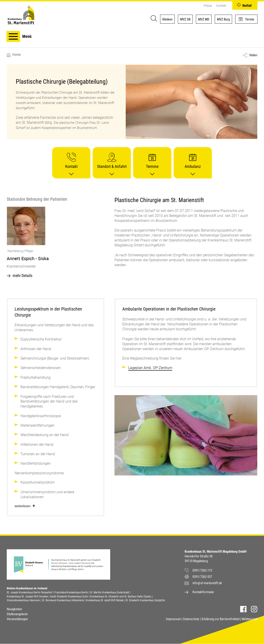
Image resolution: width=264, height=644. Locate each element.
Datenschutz (191, 619)
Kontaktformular (203, 592)
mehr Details (22, 276)
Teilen (253, 55)
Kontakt (221, 5)
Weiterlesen (23, 506)
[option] (56, 243)
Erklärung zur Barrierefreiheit (221, 619)
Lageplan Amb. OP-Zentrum (150, 368)
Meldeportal (249, 619)
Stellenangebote (17, 614)
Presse (208, 5)
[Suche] (153, 19)
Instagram (254, 609)
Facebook (243, 609)
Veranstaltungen (17, 619)
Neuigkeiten (14, 609)
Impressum (173, 619)
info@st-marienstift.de (207, 583)
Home (17, 55)
